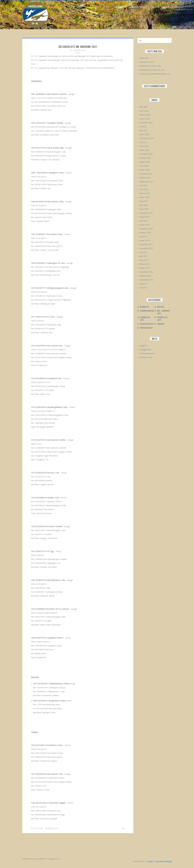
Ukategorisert (147, 328)
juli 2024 (143, 142)
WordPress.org (146, 357)
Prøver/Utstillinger (138, 7)
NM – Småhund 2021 (163, 312)
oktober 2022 (145, 158)
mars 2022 (144, 166)
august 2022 (145, 162)
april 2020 (143, 205)
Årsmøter (144, 307)
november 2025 (146, 123)
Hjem (96, 7)
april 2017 (143, 256)
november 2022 (146, 154)
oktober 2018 (145, 233)
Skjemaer (155, 7)
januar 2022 (144, 170)
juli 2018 (143, 237)
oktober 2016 (145, 276)
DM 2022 (161, 307)
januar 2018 (144, 240)
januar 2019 (144, 225)
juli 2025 (143, 126)
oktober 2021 (145, 178)
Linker (167, 7)
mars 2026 (144, 111)
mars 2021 (144, 189)
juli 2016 (143, 284)
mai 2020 (143, 201)
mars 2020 (144, 209)
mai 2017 (143, 252)
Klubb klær (144, 58)
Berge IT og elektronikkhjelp (160, 861)
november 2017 (146, 244)
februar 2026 (145, 115)
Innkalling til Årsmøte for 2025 (152, 70)
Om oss (106, 7)
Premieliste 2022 (162, 319)
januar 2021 (144, 197)
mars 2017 (144, 260)
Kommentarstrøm (147, 353)
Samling (161, 324)
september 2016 (146, 280)
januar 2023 (144, 150)
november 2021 (146, 174)
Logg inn (143, 346)
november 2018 (146, 229)
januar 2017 (144, 268)
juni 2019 (143, 221)
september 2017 (146, 248)
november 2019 (146, 213)
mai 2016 (143, 288)
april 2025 (143, 130)
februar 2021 (145, 193)
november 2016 (146, 272)
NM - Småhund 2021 (49, 828)
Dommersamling (147, 311)
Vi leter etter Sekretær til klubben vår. (155, 74)
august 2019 (145, 217)
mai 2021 (143, 185)
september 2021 (146, 181)
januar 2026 (144, 119)
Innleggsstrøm (145, 349)
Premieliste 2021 (145, 319)
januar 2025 (144, 134)
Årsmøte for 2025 (147, 62)
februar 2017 (145, 264)
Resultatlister (147, 324)
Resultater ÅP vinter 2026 (150, 66)
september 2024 (146, 138)
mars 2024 (144, 146)
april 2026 (143, 107)
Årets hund (119, 7)
